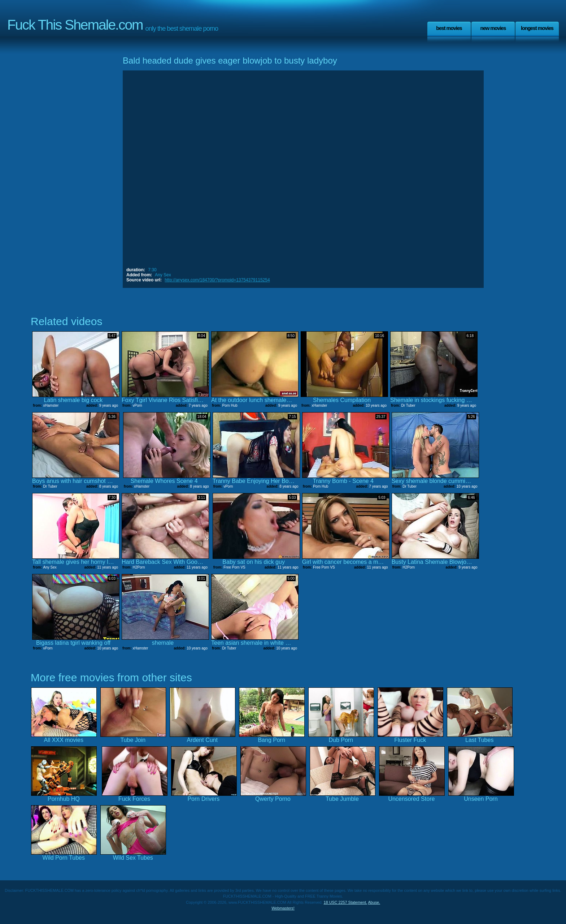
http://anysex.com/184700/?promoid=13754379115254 (217, 280)
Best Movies (449, 28)
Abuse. (374, 902)
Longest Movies (537, 28)
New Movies (493, 28)
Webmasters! (283, 908)
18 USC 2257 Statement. (345, 902)
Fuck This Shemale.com (75, 25)
